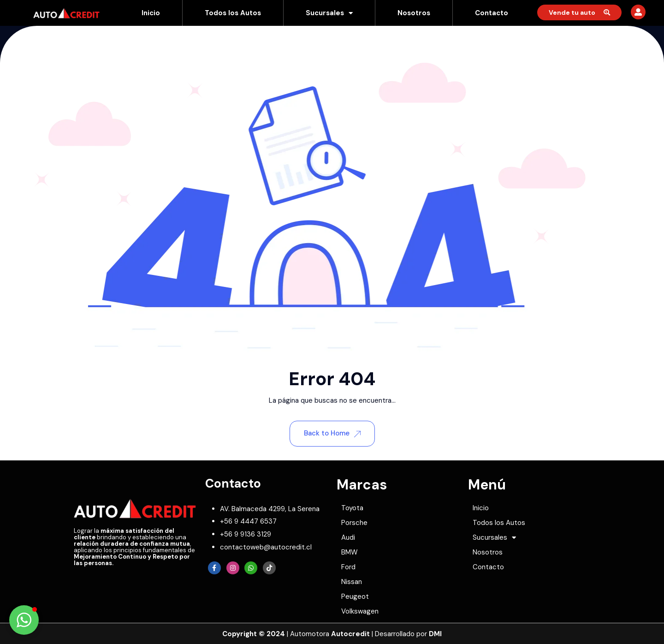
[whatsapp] (246, 534)
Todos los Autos (233, 13)
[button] (24, 620)
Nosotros (414, 13)
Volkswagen (360, 611)
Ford (348, 567)
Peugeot (355, 596)
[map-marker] (270, 509)
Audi (348, 537)
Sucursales (329, 13)
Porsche (354, 523)
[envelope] (266, 547)
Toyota (352, 508)
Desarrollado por (408, 634)
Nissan (352, 582)
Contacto (492, 13)
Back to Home (332, 433)
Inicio (151, 13)
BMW (350, 552)
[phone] (248, 521)
